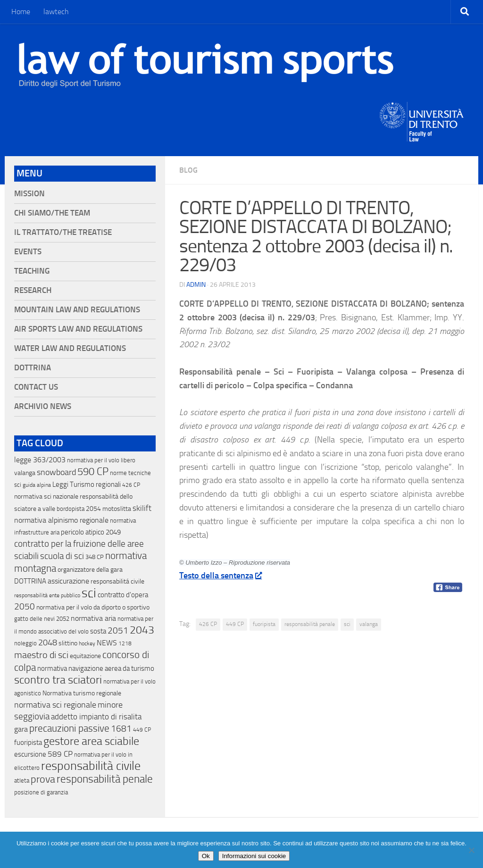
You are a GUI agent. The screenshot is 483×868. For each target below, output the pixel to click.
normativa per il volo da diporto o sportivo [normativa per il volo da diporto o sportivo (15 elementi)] (93, 607)
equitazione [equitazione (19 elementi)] (85, 656)
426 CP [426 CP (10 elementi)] (131, 485)
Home (21, 12)
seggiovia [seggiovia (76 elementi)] (32, 717)
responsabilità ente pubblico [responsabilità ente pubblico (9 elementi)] (47, 595)
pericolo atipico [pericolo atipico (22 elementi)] (83, 532)
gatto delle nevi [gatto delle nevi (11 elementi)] (34, 619)
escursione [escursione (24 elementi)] (30, 754)
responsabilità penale (310, 624)
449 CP (235, 624)
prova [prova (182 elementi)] (43, 779)
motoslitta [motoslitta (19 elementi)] (117, 509)
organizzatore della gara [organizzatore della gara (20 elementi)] (90, 570)
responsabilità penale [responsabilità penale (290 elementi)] (105, 779)
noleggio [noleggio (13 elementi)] (25, 643)
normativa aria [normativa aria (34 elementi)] (93, 618)
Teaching (32, 271)
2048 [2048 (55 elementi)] (48, 643)
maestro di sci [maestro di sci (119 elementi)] (41, 655)
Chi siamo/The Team (52, 213)
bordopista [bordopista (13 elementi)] (71, 509)
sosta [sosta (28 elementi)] (98, 631)
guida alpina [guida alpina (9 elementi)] (37, 485)
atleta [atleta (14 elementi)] (22, 780)
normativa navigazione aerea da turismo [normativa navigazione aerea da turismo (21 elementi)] (96, 668)
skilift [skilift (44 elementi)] (142, 508)
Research (33, 290)
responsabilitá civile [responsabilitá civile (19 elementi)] (117, 581)
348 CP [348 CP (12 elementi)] (95, 557)
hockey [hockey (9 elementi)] (87, 643)
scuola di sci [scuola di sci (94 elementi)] (62, 556)
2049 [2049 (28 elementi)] (113, 532)
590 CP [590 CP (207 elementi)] (93, 472)
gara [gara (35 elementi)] (21, 729)
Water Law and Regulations (70, 348)
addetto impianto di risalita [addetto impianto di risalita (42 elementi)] (96, 717)
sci (347, 624)
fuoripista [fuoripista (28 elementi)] (28, 743)
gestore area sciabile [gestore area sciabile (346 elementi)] (91, 741)
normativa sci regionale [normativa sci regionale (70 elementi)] (55, 705)
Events (28, 252)
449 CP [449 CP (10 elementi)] (142, 730)
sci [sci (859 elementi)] (89, 593)
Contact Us (36, 387)
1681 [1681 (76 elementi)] (121, 729)
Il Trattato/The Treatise (63, 232)
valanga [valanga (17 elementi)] (25, 473)
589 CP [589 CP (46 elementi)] (60, 754)
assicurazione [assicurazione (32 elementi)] (68, 581)
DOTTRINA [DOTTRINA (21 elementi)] (30, 581)
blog (188, 170)
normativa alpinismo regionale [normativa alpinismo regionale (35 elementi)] (61, 520)
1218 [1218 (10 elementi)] (125, 643)
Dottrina (33, 368)
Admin (196, 285)
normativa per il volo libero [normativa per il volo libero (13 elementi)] (101, 460)
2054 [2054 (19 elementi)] (93, 509)
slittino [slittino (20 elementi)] (68, 643)
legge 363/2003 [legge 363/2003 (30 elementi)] (40, 460)
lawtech (56, 12)
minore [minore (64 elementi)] (110, 705)
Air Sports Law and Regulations (78, 329)
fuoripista (264, 624)
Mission (29, 194)
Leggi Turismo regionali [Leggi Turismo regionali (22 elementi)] (87, 484)
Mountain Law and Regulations (77, 310)
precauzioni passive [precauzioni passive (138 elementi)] (69, 728)
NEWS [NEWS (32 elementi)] (107, 643)
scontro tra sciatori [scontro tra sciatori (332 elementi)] (58, 680)
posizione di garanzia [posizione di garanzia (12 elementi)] (41, 792)
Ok (206, 856)
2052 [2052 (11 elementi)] (63, 619)
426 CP (208, 624)
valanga (369, 624)
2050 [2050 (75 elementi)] (25, 607)
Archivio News (43, 406)
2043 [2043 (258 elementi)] (142, 630)
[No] (471, 850)
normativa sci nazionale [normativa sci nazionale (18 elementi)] (46, 497)
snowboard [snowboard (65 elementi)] (56, 472)
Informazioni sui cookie (254, 856)
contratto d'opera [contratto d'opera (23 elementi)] (123, 595)
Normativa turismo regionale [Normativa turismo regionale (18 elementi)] (82, 693)
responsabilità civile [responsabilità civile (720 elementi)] (91, 766)
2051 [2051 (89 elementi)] (118, 630)
